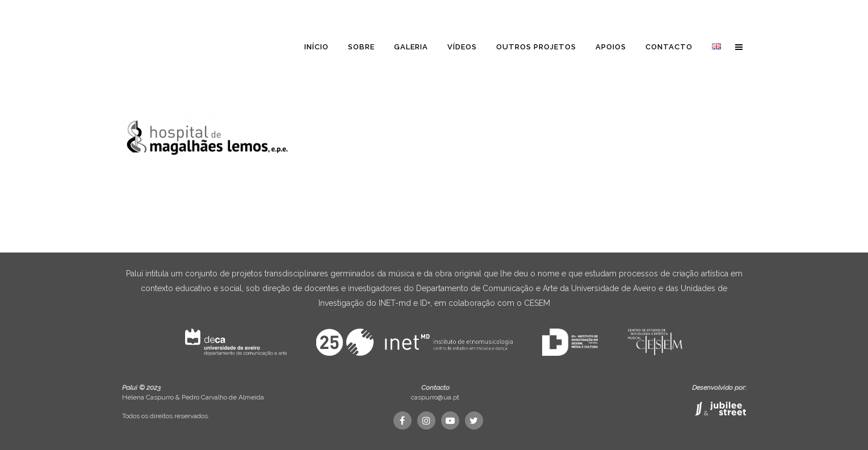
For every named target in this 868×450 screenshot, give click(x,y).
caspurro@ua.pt (435, 397)
